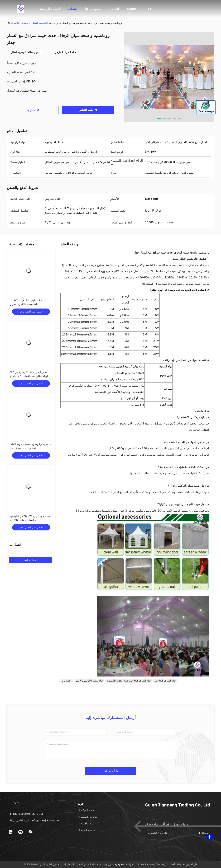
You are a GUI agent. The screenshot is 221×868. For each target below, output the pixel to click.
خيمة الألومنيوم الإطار (43, 23)
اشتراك (203, 833)
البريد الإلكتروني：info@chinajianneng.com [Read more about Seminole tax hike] (35, 820)
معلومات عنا (93, 9)
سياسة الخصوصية (124, 864)
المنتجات (25, 23)
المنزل (15, 23)
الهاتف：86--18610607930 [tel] (26, 814)
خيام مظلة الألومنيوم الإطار (89, 681)
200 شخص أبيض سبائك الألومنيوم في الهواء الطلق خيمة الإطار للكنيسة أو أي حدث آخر (29, 376)
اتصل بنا (114, 9)
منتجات (73, 9)
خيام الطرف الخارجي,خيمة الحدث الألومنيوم (129, 681)
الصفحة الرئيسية (50, 9)
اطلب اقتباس (88, 110)
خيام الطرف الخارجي (165, 681)
